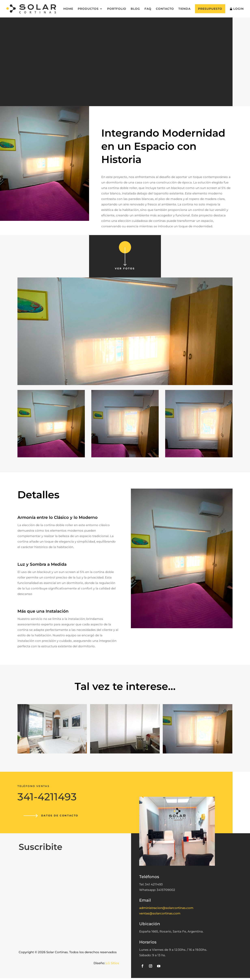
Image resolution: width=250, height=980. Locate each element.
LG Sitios (112, 965)
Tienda (184, 9)
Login (237, 9)
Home (68, 9)
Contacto (165, 9)
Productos (88, 9)
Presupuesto (210, 9)
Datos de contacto (61, 816)
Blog (135, 9)
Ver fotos (125, 269)
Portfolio (117, 9)
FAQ (148, 9)
